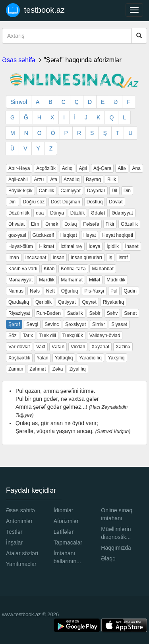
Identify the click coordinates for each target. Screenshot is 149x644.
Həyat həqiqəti (118, 235)
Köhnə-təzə (73, 269)
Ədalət (98, 213)
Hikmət (47, 246)
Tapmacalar (68, 543)
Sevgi (32, 324)
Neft (50, 291)
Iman (14, 258)
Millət (95, 280)
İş (110, 258)
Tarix (28, 336)
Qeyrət (89, 302)
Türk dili (48, 336)
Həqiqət (69, 235)
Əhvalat (16, 224)
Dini (13, 202)
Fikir (110, 224)
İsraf (123, 258)
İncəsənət (36, 258)
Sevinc (52, 324)
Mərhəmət (72, 280)
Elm (35, 224)
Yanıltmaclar (21, 564)
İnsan (58, 258)
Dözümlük (19, 213)
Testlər (14, 532)
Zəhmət (38, 369)
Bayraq (93, 180)
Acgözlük (46, 168)
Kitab (49, 269)
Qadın (130, 291)
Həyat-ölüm (21, 246)
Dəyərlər (96, 191)
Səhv (112, 313)
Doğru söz (34, 202)
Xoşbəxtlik (19, 358)
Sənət (130, 313)
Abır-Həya (19, 168)
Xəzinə (123, 347)
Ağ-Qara (102, 168)
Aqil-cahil (18, 180)
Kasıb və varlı (23, 269)
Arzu (39, 180)
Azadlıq (72, 180)
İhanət (132, 246)
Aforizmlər (66, 521)
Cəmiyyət (71, 191)
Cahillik (47, 191)
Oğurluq (70, 291)
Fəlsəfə (91, 224)
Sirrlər (99, 324)
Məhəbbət (103, 269)
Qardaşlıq (19, 302)
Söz (13, 336)
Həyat (90, 235)
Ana (136, 168)
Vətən (58, 347)
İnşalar (14, 543)
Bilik (112, 180)
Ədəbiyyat (122, 213)
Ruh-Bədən (49, 313)
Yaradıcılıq (90, 358)
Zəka (57, 369)
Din (127, 191)
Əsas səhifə (19, 60)
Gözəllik (129, 224)
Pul (114, 291)
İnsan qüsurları (86, 258)
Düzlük (78, 213)
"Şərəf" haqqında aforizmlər (83, 60)
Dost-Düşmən (66, 202)
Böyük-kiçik (20, 191)
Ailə (122, 168)
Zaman (16, 369)
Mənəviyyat (20, 280)
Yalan (43, 358)
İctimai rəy (71, 246)
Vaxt (41, 347)
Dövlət (116, 202)
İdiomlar (64, 510)
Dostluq (95, 202)
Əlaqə (108, 558)
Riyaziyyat (19, 313)
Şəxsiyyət (75, 324)
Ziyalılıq (77, 369)
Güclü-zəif (43, 235)
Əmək (52, 224)
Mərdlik (47, 280)
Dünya (57, 213)
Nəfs (35, 291)
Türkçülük (73, 336)
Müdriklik (116, 280)
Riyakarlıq (113, 302)
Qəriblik (44, 302)
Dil (114, 191)
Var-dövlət (19, 347)
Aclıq (67, 168)
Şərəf (14, 324)
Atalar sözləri (22, 553)
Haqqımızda (116, 548)
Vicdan (78, 347)
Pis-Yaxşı (94, 291)
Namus (16, 291)
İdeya (94, 246)
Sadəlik (75, 313)
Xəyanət (100, 347)
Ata (54, 180)
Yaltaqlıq (64, 358)
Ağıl (83, 168)
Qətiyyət (67, 302)
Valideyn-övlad (105, 336)
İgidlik (113, 246)
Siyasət (119, 324)
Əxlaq (71, 224)
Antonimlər (19, 521)
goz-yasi (17, 235)
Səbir (95, 313)
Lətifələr (64, 532)
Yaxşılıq (116, 358)
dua (40, 213)
